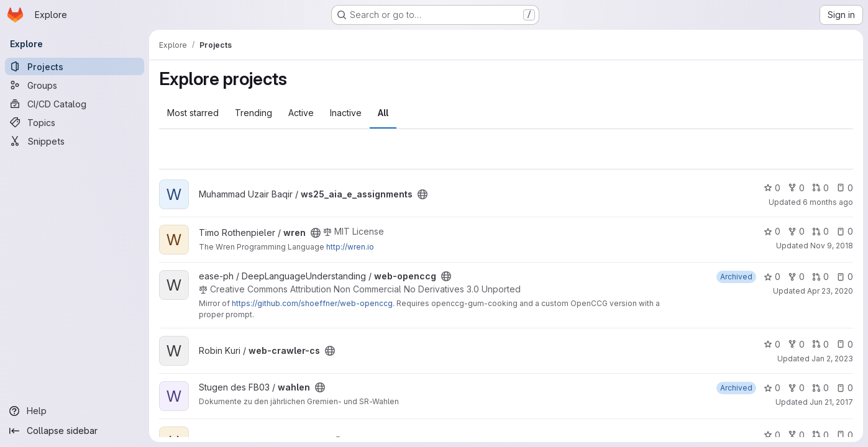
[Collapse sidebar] (75, 431)
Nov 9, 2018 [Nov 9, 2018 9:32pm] (832, 246)
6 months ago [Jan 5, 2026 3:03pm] (828, 202)
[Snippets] (75, 141)
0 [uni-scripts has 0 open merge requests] (820, 435)
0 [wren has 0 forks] (796, 231)
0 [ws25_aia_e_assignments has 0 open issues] (845, 188)
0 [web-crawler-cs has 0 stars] (772, 344)
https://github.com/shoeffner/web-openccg (312, 303)
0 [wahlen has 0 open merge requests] (820, 388)
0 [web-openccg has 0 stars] (772, 277)
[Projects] (75, 66)
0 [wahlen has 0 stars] (772, 388)
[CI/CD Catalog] (75, 104)
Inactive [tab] (346, 113)
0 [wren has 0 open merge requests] (820, 231)
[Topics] (75, 122)
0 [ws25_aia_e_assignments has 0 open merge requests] (820, 188)
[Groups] (75, 85)
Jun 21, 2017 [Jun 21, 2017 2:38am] (831, 402)
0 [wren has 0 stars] (772, 231)
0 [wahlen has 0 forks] (796, 388)
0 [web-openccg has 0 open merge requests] (820, 277)
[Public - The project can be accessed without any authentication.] (423, 194)
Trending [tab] (254, 113)
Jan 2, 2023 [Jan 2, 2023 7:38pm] (832, 359)
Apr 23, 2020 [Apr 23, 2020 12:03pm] (830, 291)
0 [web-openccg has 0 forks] (796, 277)
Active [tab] (301, 113)
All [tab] (383, 113)
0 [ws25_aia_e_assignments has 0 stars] (772, 188)
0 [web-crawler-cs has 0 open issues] (845, 344)
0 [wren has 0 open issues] (845, 231)
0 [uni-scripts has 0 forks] (796, 435)
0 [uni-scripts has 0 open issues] (845, 435)
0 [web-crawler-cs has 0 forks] (796, 344)
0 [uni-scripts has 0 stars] (772, 435)
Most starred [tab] (193, 113)
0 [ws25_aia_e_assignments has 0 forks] (796, 188)
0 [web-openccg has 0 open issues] (845, 277)
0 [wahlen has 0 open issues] (845, 388)
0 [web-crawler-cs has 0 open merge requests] (820, 344)
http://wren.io (350, 247)
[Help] (75, 411)
